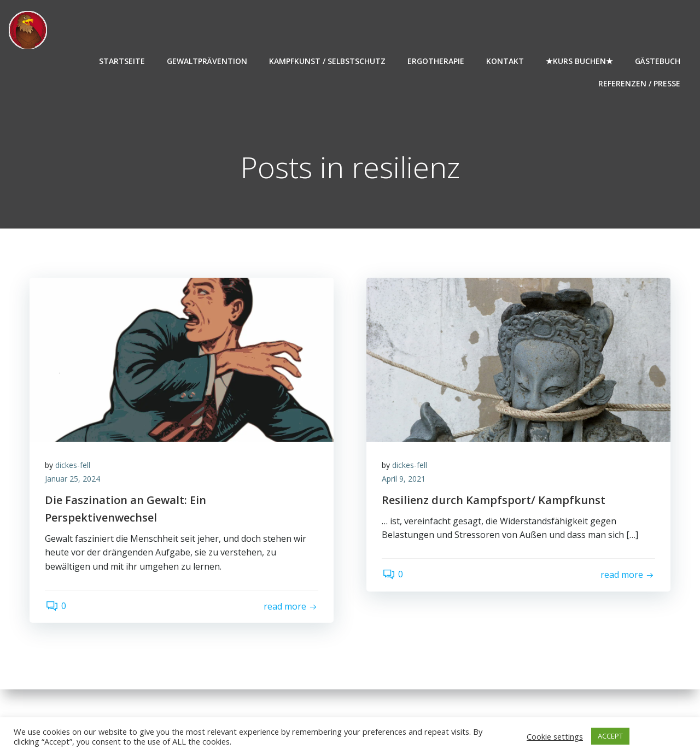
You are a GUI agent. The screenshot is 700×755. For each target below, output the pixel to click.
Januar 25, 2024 (74, 480)
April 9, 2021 (405, 480)
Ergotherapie (436, 60)
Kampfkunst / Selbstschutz (328, 60)
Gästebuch (658, 60)
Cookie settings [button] (555, 736)
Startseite (122, 60)
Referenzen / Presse (640, 83)
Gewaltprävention (208, 60)
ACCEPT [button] (610, 736)
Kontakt (506, 60)
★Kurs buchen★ (580, 60)
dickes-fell (74, 466)
